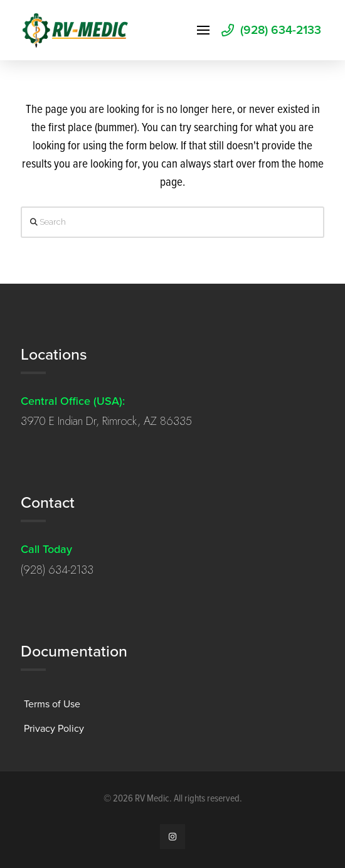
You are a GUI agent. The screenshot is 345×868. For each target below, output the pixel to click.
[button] (203, 30)
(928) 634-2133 (57, 570)
